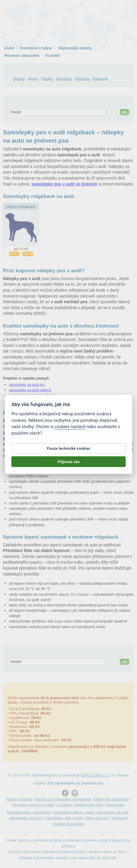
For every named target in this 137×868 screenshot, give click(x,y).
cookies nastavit (70, 432)
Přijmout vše (68, 467)
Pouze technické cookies (68, 454)
